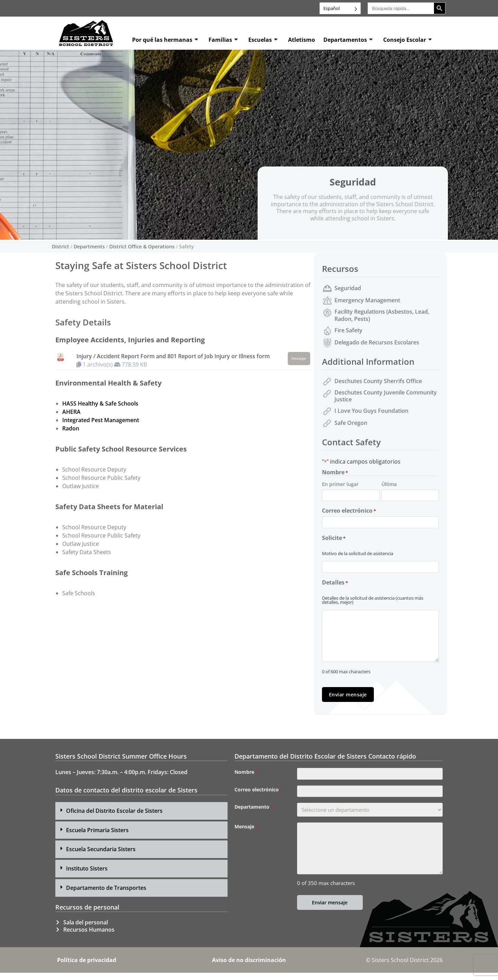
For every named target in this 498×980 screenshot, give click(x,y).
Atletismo (302, 40)
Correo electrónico (349, 513)
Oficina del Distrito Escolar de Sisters (114, 818)
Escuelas (263, 40)
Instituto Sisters (87, 876)
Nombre (246, 780)
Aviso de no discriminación (249, 967)
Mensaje (246, 839)
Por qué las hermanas (165, 40)
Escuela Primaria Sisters (97, 837)
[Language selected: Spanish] (340, 8)
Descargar (299, 359)
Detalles (335, 589)
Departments (89, 246)
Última (389, 484)
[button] (141, 818)
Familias (223, 40)
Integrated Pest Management (101, 420)
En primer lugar (340, 484)
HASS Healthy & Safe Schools (100, 403)
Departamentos (348, 40)
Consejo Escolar (408, 40)
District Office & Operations (142, 246)
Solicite (334, 543)
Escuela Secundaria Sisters (101, 857)
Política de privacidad (87, 967)
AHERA (71, 412)
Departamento (254, 819)
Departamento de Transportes (106, 895)
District (61, 246)
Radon (71, 428)
